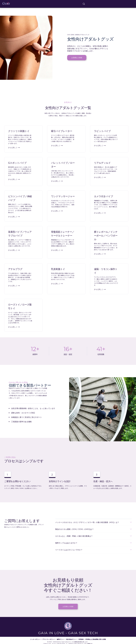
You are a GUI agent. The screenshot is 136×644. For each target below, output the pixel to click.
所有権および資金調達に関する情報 (96, 639)
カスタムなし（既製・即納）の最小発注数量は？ (74, 536)
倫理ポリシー (61, 639)
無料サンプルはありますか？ (66, 543)
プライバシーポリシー (49, 639)
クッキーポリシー (35, 639)
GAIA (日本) (71, 35)
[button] (93, 522)
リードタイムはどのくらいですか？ (69, 550)
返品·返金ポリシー (71, 639)
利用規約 (81, 639)
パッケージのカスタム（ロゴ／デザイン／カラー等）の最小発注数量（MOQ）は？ (87, 522)
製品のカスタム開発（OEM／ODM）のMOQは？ (74, 529)
